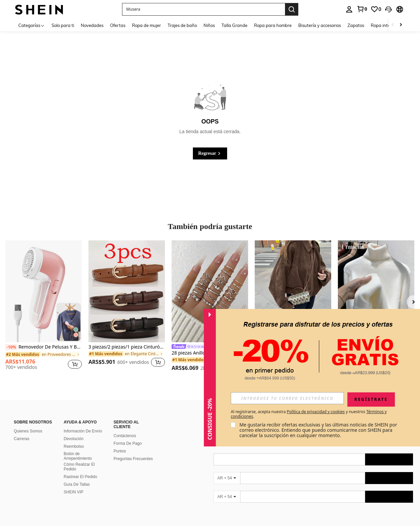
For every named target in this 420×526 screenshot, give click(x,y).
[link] (362, 9)
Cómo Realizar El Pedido (79, 467)
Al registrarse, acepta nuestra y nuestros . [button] (309, 414)
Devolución (74, 439)
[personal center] (349, 9)
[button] (388, 9)
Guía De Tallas (77, 484)
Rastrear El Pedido (81, 477)
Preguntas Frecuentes (133, 459)
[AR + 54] (227, 478)
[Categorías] (32, 25)
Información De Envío (83, 431)
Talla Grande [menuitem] (234, 25)
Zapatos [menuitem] (356, 25)
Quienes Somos (28, 431)
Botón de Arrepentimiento (78, 456)
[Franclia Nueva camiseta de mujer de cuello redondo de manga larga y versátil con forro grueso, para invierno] (376, 291)
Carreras (22, 439)
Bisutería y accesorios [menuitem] (320, 25)
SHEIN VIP (74, 492)
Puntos (120, 451)
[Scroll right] (401, 25)
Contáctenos (125, 436)
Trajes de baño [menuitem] (182, 25)
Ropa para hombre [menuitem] (273, 25)
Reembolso (74, 446)
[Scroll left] (393, 25)
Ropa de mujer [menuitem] (146, 25)
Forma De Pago (128, 443)
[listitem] (44, 308)
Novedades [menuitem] (92, 25)
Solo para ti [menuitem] (63, 25)
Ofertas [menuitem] (118, 25)
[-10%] (11, 347)
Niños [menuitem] (209, 25)
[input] (287, 398)
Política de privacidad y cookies (316, 412)
